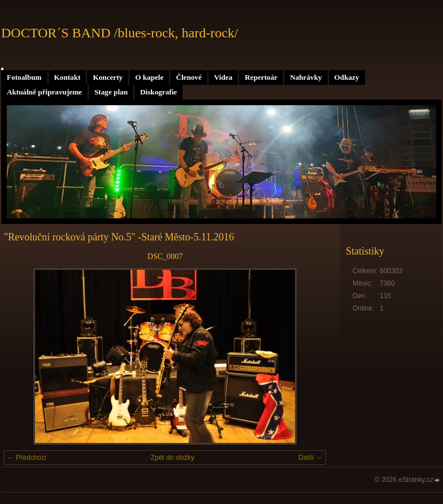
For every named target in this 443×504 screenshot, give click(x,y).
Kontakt (68, 77)
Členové (188, 77)
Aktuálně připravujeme (44, 92)
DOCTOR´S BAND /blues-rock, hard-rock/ (120, 33)
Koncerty (108, 77)
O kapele (149, 77)
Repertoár (261, 77)
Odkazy (347, 77)
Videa (223, 77)
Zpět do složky (173, 458)
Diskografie (158, 92)
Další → (310, 458)
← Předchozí (27, 458)
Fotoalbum (24, 77)
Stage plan (111, 92)
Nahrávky (306, 77)
